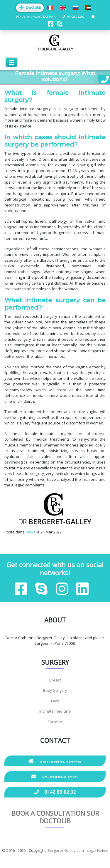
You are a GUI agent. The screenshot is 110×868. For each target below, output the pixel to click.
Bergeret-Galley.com (66, 850)
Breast (55, 680)
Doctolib (30, 7)
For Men (55, 722)
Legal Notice (98, 850)
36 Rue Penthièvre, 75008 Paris (55, 761)
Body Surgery (55, 690)
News (31, 532)
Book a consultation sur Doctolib (55, 817)
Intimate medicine (55, 711)
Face (55, 701)
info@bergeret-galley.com (55, 776)
